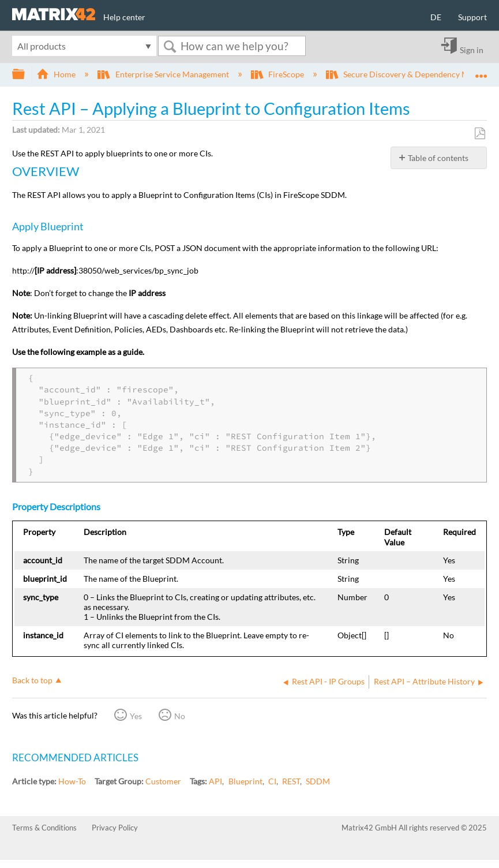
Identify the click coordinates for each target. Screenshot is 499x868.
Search (170, 46)
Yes (136, 716)
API (215, 781)
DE (436, 17)
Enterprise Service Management (164, 74)
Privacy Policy (115, 828)
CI (272, 781)
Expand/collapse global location (481, 71)
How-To (72, 781)
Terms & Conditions (44, 828)
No (180, 716)
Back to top (32, 680)
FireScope (278, 74)
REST (291, 781)
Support (472, 17)
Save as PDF (480, 134)
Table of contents (438, 158)
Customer (163, 781)
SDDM (318, 781)
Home (57, 74)
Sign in (472, 50)
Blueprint (245, 781)
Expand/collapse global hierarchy (26, 74)
